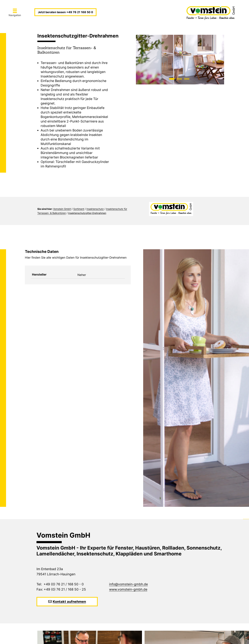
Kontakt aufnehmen (69, 602)
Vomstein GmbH (62, 209)
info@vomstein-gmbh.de (128, 584)
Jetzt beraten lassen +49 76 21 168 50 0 (65, 12)
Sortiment (79, 209)
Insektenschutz (95, 209)
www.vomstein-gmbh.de (128, 589)
